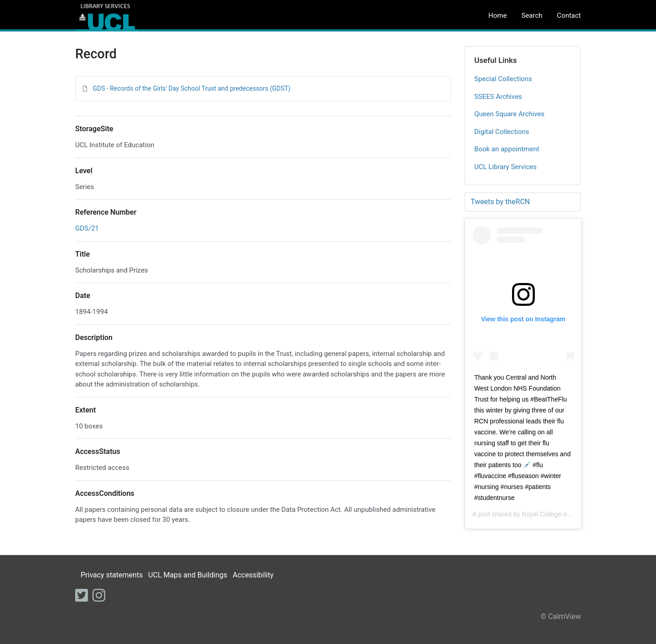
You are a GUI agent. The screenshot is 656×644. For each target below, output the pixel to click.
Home (497, 15)
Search (532, 15)
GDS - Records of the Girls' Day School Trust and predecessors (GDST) (191, 88)
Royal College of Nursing (557, 514)
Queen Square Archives (509, 114)
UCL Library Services (505, 167)
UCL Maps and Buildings (187, 575)
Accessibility (253, 575)
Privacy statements (112, 575)
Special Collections (503, 79)
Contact (569, 15)
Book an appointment (507, 149)
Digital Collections (502, 132)
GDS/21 (87, 228)
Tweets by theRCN (500, 202)
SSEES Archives (498, 97)
